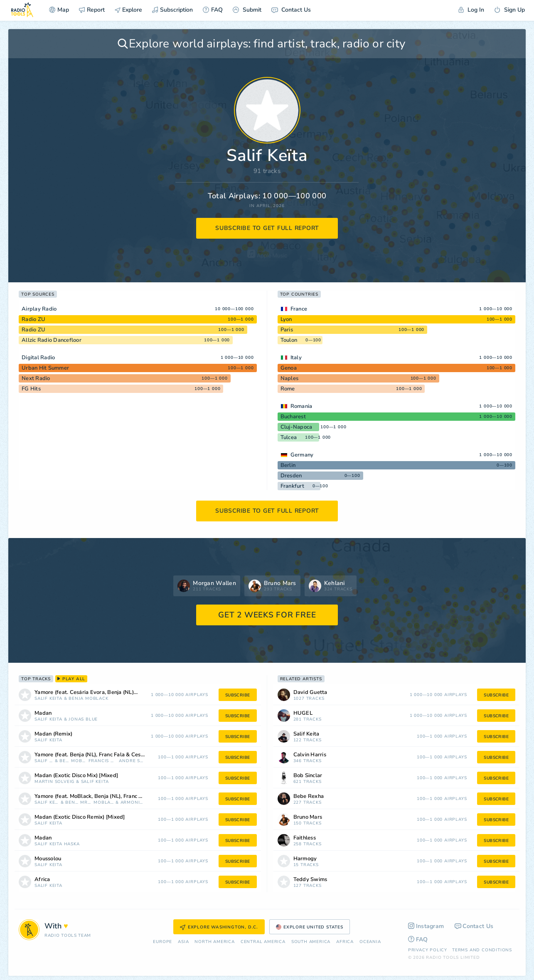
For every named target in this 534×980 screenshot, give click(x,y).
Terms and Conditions (482, 950)
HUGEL (303, 713)
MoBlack (97, 699)
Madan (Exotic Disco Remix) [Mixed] (80, 817)
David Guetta (310, 692)
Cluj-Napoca (297, 427)
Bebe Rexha (309, 796)
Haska (72, 844)
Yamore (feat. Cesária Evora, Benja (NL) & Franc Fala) (96, 692)
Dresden (291, 476)
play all (71, 679)
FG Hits (31, 389)
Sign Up (509, 10)
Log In (471, 10)
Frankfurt (292, 486)
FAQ (213, 10)
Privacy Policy (428, 950)
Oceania (370, 942)
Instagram (426, 926)
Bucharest (293, 417)
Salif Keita (306, 734)
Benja (76, 699)
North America (214, 942)
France (299, 309)
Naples (290, 378)
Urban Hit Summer (45, 368)
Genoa (289, 368)
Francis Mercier (103, 761)
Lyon (286, 319)
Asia (183, 942)
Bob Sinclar (308, 776)
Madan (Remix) (53, 734)
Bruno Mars (308, 817)
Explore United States (310, 927)
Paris (287, 330)
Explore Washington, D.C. (219, 927)
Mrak (86, 803)
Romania (301, 406)
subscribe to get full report (267, 228)
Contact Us (291, 10)
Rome (288, 389)
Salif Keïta (48, 699)
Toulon (289, 340)
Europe (162, 942)
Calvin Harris (310, 755)
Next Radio (36, 378)
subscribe (238, 695)
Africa (42, 880)
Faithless (305, 838)
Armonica (132, 803)
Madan (43, 713)
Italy (296, 358)
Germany (302, 455)
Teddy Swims (310, 880)
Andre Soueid (131, 761)
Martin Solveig (54, 782)
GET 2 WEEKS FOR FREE (267, 615)
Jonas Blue (83, 720)
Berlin (288, 465)
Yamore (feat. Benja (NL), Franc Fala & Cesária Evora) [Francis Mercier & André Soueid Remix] (100, 755)
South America (311, 942)
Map (59, 10)
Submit (247, 10)
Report (92, 10)
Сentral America (263, 942)
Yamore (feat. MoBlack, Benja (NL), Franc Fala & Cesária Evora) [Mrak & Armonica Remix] (100, 796)
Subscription (172, 10)
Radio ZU (33, 319)
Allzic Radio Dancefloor (52, 340)
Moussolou (48, 859)
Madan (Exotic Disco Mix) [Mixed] (76, 776)
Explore (128, 10)
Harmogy (305, 859)
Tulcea (289, 437)
